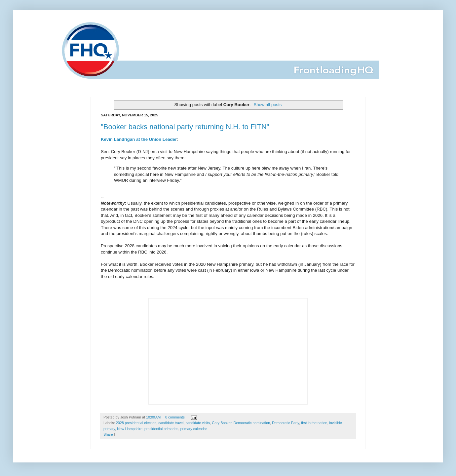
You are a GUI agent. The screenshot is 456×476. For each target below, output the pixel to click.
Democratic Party (285, 423)
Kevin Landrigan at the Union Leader (139, 139)
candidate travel (171, 423)
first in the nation (314, 423)
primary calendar (194, 429)
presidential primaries (161, 429)
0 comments (175, 417)
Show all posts (267, 105)
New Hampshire (130, 429)
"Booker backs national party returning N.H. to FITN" (185, 127)
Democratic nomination (252, 423)
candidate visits (198, 423)
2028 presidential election (136, 423)
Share (108, 434)
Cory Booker (222, 423)
